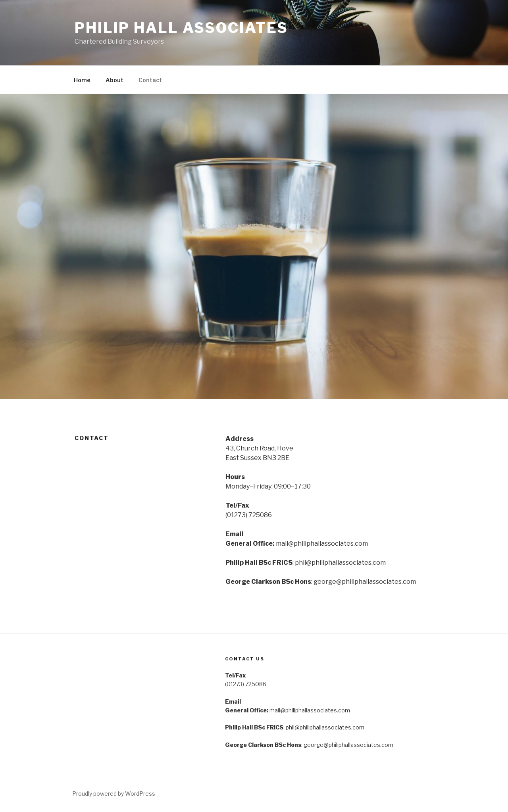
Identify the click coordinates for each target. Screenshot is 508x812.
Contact (150, 80)
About (114, 80)
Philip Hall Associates (181, 28)
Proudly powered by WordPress (114, 794)
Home (82, 80)
